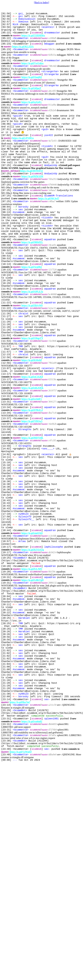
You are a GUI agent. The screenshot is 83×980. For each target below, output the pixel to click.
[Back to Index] (41, 2)
